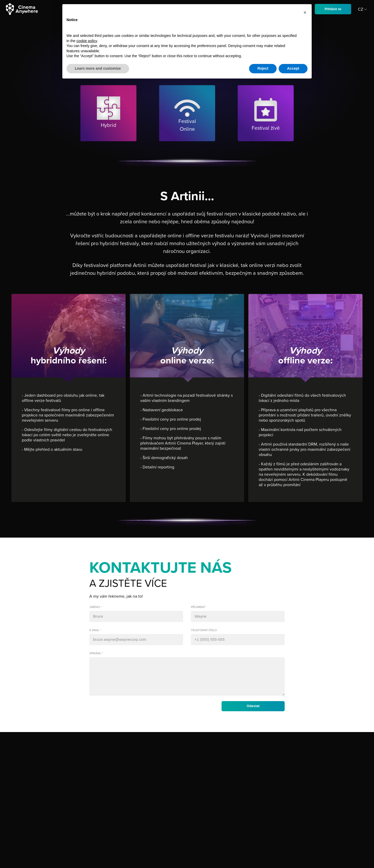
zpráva (95, 653)
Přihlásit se (333, 9)
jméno (95, 607)
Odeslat (252, 713)
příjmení (198, 607)
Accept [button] (293, 68)
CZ (363, 9)
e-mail (94, 630)
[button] (305, 12)
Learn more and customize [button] (98, 68)
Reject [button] (263, 68)
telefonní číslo (204, 630)
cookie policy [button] (87, 41)
